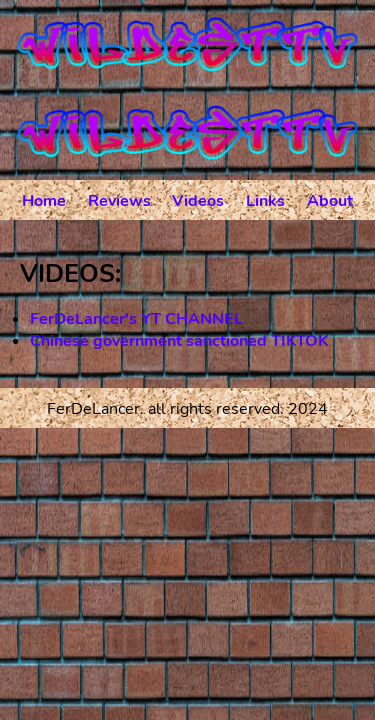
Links (265, 201)
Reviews (119, 201)
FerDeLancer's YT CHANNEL (136, 319)
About (330, 201)
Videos (198, 201)
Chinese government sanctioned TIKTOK (179, 341)
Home (44, 201)
